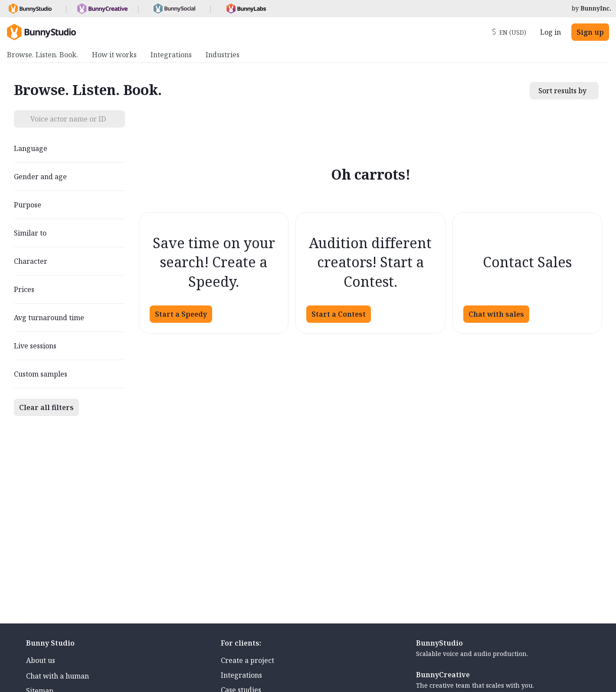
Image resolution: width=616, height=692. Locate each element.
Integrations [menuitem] (171, 55)
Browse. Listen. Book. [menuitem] (43, 55)
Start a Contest (339, 314)
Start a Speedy (181, 314)
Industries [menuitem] (223, 55)
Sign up (590, 32)
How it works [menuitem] (114, 55)
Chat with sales (496, 314)
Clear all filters (46, 407)
